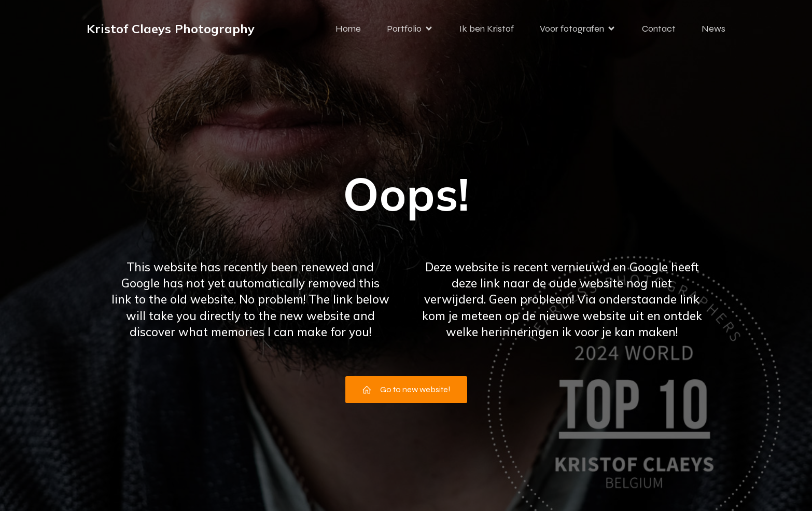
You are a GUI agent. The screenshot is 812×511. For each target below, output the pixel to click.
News (713, 29)
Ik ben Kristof (487, 29)
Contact (659, 29)
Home (348, 29)
